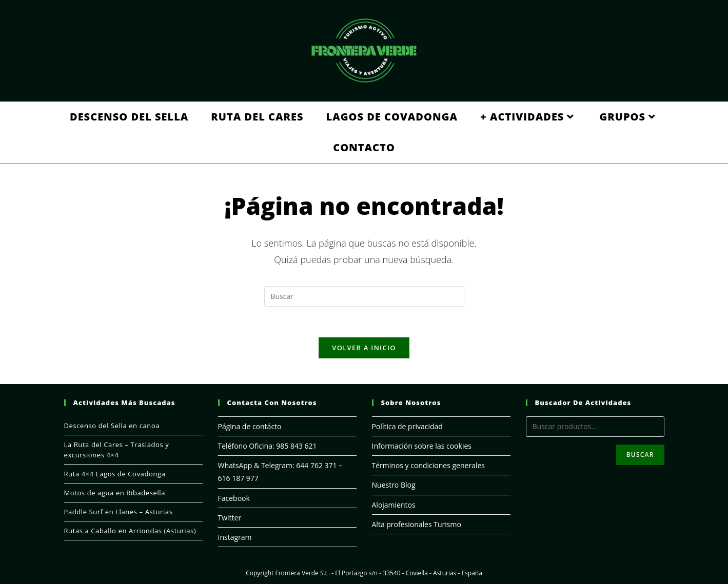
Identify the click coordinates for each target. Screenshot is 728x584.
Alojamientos (394, 505)
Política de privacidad (407, 426)
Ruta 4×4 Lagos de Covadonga (115, 474)
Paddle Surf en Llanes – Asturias (119, 512)
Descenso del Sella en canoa (112, 426)
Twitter (230, 518)
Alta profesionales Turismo (417, 524)
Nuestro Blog (394, 485)
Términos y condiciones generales (428, 465)
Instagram (235, 537)
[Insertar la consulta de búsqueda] (364, 296)
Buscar (640, 455)
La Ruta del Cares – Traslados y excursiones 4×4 (117, 450)
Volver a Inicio (364, 348)
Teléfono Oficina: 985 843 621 (268, 446)
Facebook (234, 498)
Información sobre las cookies (422, 446)
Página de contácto (250, 426)
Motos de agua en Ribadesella (115, 493)
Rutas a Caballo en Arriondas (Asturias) (130, 531)
